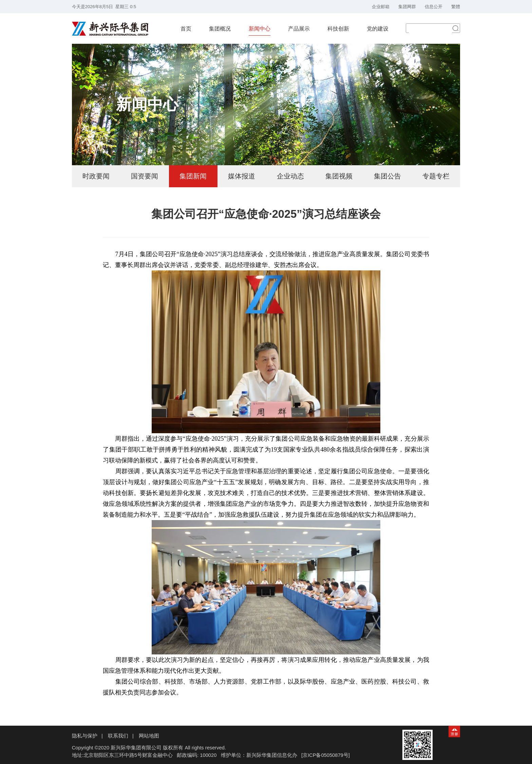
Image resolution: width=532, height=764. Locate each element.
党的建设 (378, 28)
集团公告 (387, 176)
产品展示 (299, 28)
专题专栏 (436, 176)
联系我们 (118, 736)
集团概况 (220, 28)
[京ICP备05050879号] (326, 755)
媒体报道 (242, 176)
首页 (186, 28)
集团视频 (339, 176)
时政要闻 (96, 176)
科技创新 (338, 28)
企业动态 (290, 176)
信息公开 (434, 7)
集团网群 (407, 7)
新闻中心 (260, 28)
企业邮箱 (381, 7)
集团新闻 (193, 176)
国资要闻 (145, 176)
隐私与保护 (85, 736)
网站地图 (149, 736)
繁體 (456, 7)
